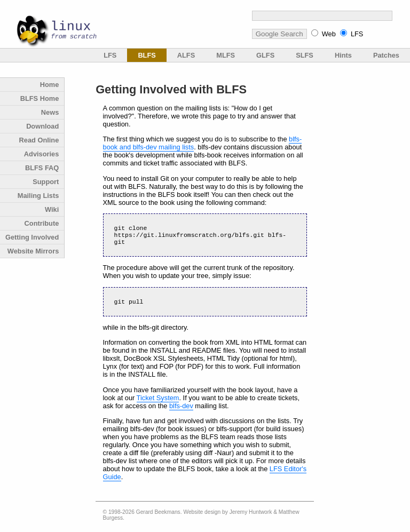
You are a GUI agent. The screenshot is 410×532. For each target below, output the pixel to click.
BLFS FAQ (42, 168)
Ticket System (158, 402)
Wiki (52, 209)
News (50, 112)
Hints (343, 55)
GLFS (265, 55)
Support (46, 182)
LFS (357, 34)
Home (50, 85)
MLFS (226, 55)
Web (329, 34)
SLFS (305, 55)
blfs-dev (181, 410)
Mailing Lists (38, 196)
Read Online (39, 140)
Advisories (41, 154)
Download (42, 126)
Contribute (42, 223)
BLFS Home (40, 98)
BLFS (147, 55)
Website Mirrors (33, 251)
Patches (386, 55)
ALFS (186, 55)
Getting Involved (32, 237)
